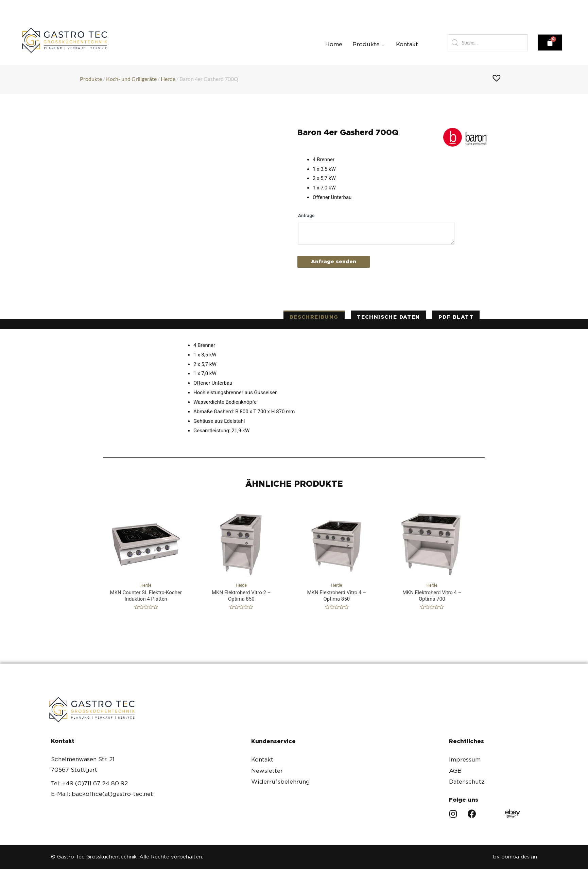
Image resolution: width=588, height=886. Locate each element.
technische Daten (388, 317)
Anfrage (306, 215)
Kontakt (407, 44)
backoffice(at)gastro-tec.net (228, 6)
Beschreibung (314, 317)
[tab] (314, 317)
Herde (168, 79)
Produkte (369, 44)
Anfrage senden (334, 262)
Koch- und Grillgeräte (131, 79)
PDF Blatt (456, 317)
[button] (482, 6)
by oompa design (515, 857)
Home (334, 44)
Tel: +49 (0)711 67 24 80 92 (89, 783)
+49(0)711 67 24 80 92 (118, 6)
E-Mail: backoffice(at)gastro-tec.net (102, 794)
